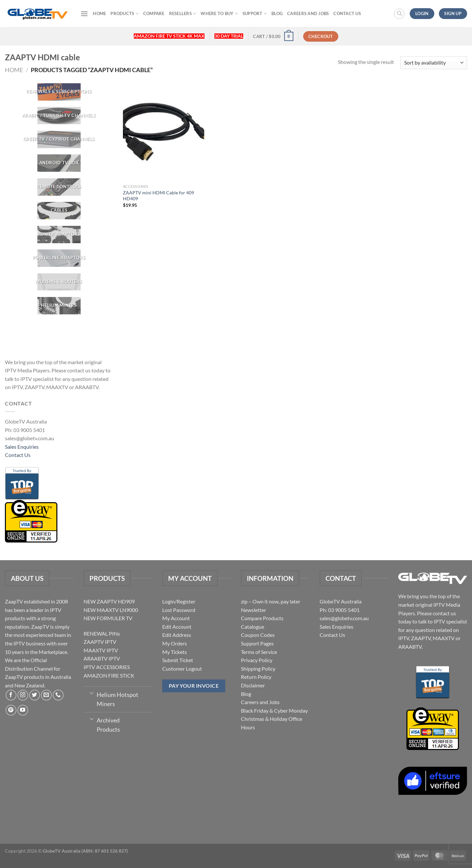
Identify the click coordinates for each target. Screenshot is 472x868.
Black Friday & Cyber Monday (274, 710)
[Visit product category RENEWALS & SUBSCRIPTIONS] (59, 92)
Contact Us (347, 13)
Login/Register (179, 601)
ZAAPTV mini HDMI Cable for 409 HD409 (158, 196)
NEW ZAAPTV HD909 (109, 601)
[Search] (399, 14)
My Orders (175, 643)
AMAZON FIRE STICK (109, 675)
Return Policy (256, 677)
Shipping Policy (258, 669)
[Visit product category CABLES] (59, 211)
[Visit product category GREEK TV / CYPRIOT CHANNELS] (59, 139)
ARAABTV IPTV (102, 658)
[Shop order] (434, 63)
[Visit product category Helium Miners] (59, 306)
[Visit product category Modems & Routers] (59, 282)
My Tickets (175, 652)
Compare (154, 13)
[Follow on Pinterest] (11, 710)
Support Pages (257, 643)
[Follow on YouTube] (23, 710)
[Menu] (84, 14)
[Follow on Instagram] (23, 695)
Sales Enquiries (22, 447)
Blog (277, 13)
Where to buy (219, 14)
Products (125, 14)
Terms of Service (259, 652)
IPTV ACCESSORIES (107, 667)
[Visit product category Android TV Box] (59, 163)
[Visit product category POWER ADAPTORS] (59, 235)
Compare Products (262, 618)
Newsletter (254, 610)
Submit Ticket (178, 660)
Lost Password (179, 610)
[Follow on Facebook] (11, 695)
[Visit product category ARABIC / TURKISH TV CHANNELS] (59, 116)
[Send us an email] (46, 695)
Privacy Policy (257, 660)
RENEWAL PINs (102, 633)
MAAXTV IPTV (101, 650)
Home (99, 13)
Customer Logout (182, 669)
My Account (176, 618)
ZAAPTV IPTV (100, 642)
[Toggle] (92, 693)
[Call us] (58, 695)
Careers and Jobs (308, 13)
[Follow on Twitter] (35, 695)
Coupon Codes (258, 635)
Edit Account (177, 627)
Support (255, 14)
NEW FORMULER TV (108, 618)
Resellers (183, 14)
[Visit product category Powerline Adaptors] (59, 258)
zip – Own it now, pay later (271, 601)
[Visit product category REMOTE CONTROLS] (59, 187)
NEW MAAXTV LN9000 (111, 610)
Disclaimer (253, 685)
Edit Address (177, 635)
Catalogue (253, 627)
